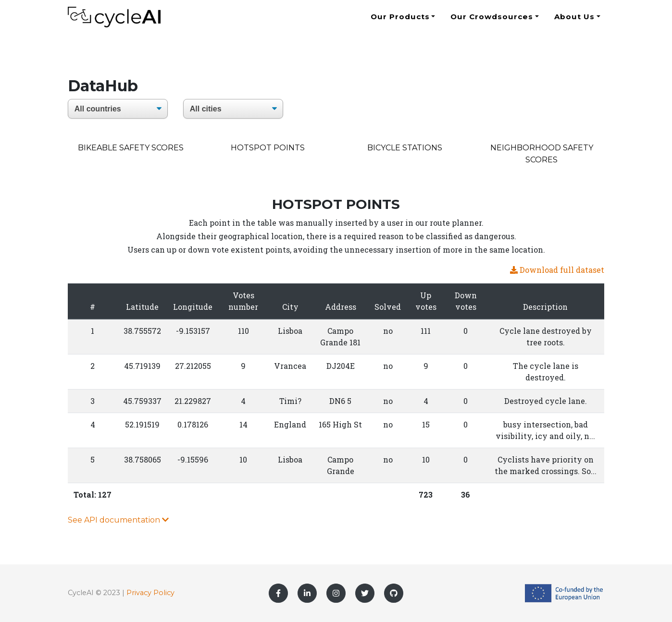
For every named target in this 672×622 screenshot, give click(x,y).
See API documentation (118, 520)
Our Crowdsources (492, 20)
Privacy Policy (150, 593)
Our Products (400, 20)
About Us (575, 20)
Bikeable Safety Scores (131, 148)
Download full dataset (557, 270)
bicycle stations (405, 148)
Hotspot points (268, 148)
